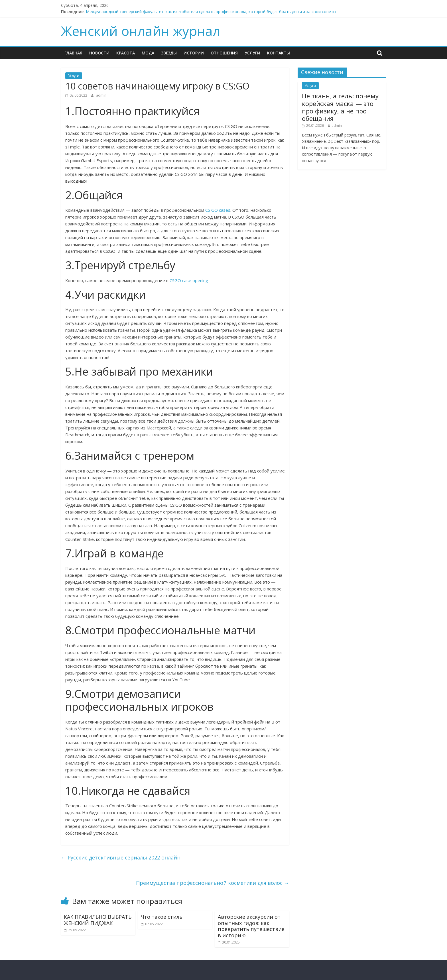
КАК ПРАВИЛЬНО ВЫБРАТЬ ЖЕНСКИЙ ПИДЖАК (98, 920)
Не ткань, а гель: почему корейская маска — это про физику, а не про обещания (340, 107)
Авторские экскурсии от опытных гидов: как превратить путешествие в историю (251, 926)
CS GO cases (218, 210)
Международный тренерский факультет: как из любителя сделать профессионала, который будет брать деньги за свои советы (211, 12)
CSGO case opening (189, 280)
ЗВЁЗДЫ (169, 53)
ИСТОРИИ (194, 53)
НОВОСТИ (99, 53)
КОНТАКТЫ (279, 53)
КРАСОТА (126, 53)
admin (101, 95)
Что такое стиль (162, 917)
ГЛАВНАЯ (73, 53)
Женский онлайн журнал (141, 31)
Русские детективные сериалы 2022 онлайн (121, 857)
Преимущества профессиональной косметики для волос (213, 883)
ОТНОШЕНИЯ (224, 53)
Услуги (252, 53)
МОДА (148, 53)
